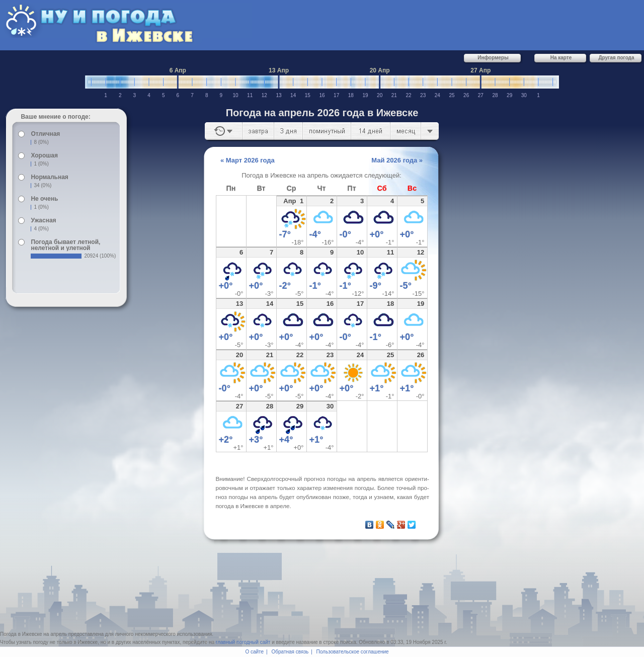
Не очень (44, 199)
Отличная (45, 134)
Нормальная (49, 177)
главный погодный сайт (243, 642)
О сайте (254, 652)
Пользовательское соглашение (353, 652)
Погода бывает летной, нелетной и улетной (65, 245)
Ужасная (43, 220)
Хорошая (44, 155)
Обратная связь (290, 652)
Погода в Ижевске (21, 634)
